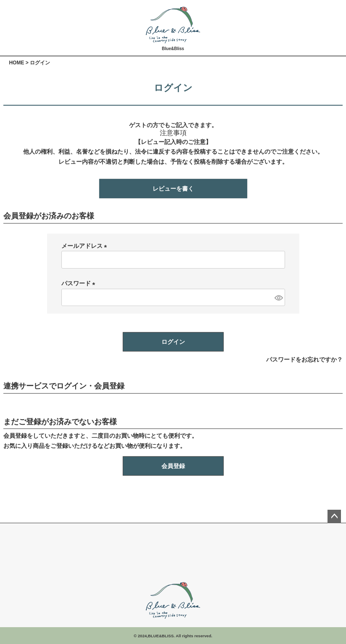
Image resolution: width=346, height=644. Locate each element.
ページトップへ (334, 516)
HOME (16, 63)
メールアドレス (86, 246)
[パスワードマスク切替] (278, 298)
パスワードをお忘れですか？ (304, 359)
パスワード (80, 283)
